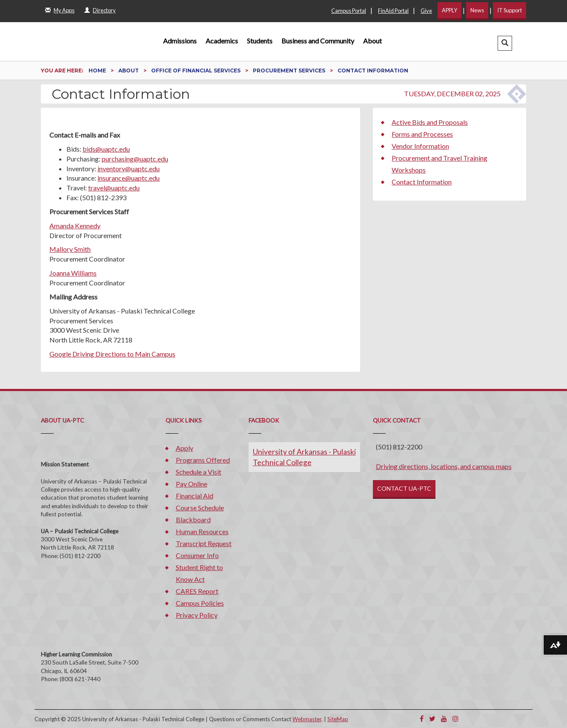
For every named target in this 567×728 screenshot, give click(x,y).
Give (426, 11)
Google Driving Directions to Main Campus (112, 354)
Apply (185, 448)
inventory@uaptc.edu (129, 168)
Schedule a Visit (199, 472)
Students (260, 41)
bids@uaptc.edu (106, 149)
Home (98, 70)
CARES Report (197, 591)
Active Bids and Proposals (430, 122)
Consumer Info (197, 555)
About (372, 41)
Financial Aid (195, 496)
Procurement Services (290, 70)
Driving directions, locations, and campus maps (444, 466)
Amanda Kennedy (75, 226)
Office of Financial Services (196, 70)
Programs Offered (203, 460)
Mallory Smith (70, 249)
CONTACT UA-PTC (404, 488)
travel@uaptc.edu (114, 188)
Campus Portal (349, 11)
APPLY (450, 10)
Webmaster (307, 719)
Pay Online (192, 484)
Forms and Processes (422, 134)
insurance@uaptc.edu (129, 178)
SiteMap (338, 719)
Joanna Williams (73, 273)
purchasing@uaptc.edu (135, 159)
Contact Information (422, 182)
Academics (222, 41)
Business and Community (318, 41)
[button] (505, 43)
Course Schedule (200, 508)
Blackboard (193, 519)
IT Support (510, 10)
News (477, 10)
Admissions (180, 41)
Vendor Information (420, 146)
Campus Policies (200, 603)
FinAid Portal (393, 11)
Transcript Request (204, 543)
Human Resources (202, 531)
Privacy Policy (197, 615)
